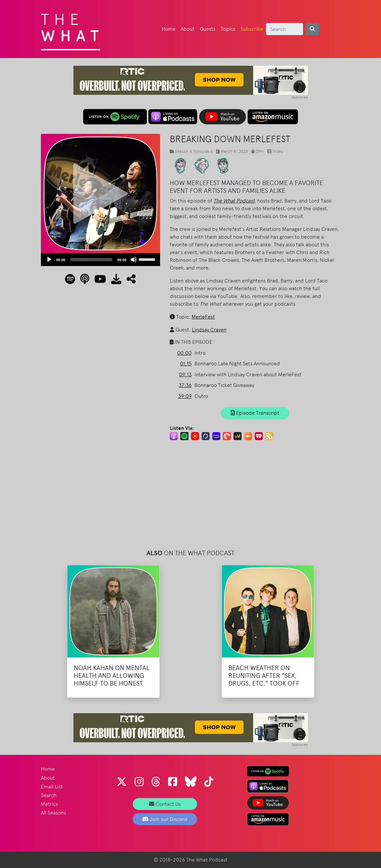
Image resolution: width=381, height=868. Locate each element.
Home (169, 29)
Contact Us (165, 804)
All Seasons (53, 813)
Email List (52, 787)
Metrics (49, 804)
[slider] (91, 260)
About (188, 29)
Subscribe (252, 29)
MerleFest (203, 317)
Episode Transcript (255, 413)
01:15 (186, 364)
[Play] (49, 260)
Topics (228, 29)
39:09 (185, 396)
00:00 (184, 353)
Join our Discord (165, 819)
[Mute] (134, 260)
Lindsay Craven (209, 330)
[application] (100, 260)
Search (49, 795)
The (72, 26)
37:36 (185, 385)
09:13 (185, 375)
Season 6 (183, 151)
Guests (208, 29)
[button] (129, 281)
